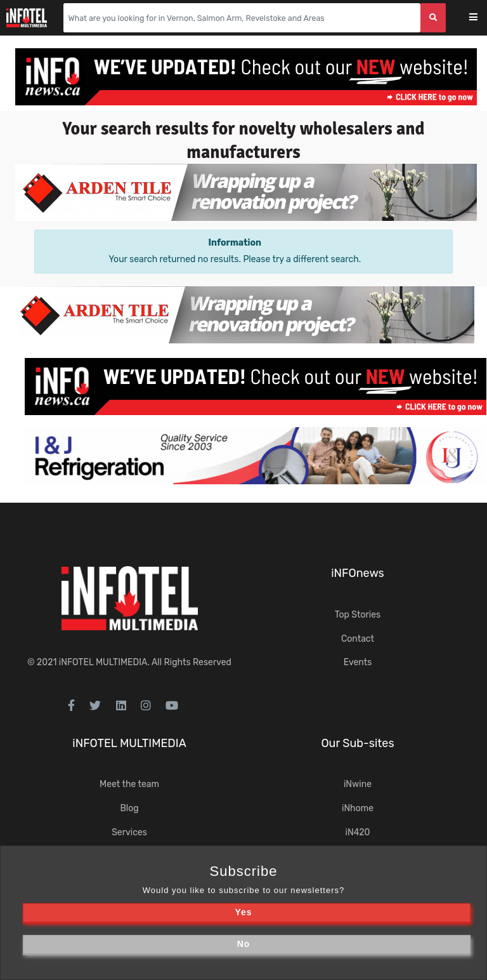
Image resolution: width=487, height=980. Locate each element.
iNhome (358, 808)
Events (358, 662)
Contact (358, 639)
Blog (129, 808)
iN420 (358, 832)
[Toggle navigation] (482, 18)
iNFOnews (358, 573)
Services (129, 832)
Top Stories (358, 615)
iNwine (358, 784)
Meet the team (129, 784)
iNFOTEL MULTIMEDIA (103, 662)
